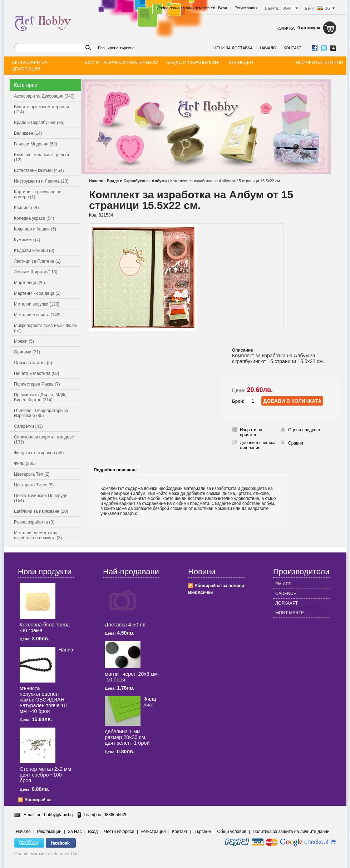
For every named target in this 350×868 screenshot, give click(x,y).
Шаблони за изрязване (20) (41, 511)
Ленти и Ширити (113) (36, 272)
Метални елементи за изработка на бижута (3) (38, 535)
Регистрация (246, 8)
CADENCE (286, 594)
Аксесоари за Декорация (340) (44, 96)
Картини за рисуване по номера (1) (38, 194)
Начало (268, 48)
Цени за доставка (233, 48)
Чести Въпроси (119, 832)
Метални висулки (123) (37, 304)
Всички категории (320, 62)
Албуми (159, 181)
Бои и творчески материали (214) (41, 109)
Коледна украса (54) (34, 218)
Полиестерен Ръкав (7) (37, 384)
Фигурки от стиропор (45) (39, 453)
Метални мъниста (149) (37, 315)
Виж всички (200, 592)
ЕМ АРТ (283, 584)
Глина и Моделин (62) (36, 144)
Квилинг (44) (26, 208)
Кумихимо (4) (27, 240)
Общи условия (232, 832)
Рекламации (49, 832)
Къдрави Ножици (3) (34, 251)
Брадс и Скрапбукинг (128, 181)
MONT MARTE (290, 613)
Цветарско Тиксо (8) (34, 485)
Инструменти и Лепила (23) (41, 181)
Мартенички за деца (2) (37, 293)
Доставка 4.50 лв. (126, 625)
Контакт (292, 48)
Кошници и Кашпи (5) (35, 229)
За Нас (75, 832)
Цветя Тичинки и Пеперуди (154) (41, 498)
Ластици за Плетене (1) (37, 261)
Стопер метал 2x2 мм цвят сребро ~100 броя (45, 775)
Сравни (296, 443)
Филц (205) (25, 463)
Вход (223, 8)
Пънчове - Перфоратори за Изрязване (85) (41, 413)
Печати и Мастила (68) (37, 373)
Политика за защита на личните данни (291, 832)
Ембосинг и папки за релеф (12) (41, 157)
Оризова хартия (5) (33, 363)
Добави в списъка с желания (258, 445)
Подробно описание (115, 470)
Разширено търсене (116, 48)
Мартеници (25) (29, 283)
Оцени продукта (304, 430)
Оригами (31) (27, 352)
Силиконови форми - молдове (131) (44, 440)
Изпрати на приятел (251, 432)
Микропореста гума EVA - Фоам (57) (45, 328)
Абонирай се (38, 800)
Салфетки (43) (28, 426)
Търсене (202, 832)
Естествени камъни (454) (39, 170)
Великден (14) (28, 133)
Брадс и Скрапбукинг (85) (39, 123)
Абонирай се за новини (219, 586)
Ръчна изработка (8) (34, 522)
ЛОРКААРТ (287, 603)
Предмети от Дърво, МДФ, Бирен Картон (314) (40, 397)
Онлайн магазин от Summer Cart (47, 854)
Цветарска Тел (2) (32, 474)
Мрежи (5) (24, 341)
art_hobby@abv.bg (55, 815)
